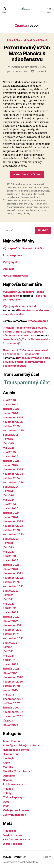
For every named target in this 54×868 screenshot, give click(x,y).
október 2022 (11, 582)
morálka (11, 197)
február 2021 (11, 669)
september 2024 (13, 482)
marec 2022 (10, 612)
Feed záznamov (13, 835)
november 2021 (13, 630)
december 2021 (13, 625)
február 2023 (11, 565)
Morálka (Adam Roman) (18, 771)
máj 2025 (9, 448)
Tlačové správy (13, 797)
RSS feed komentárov (16, 839)
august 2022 (11, 591)
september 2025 (13, 430)
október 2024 (11, 478)
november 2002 (13, 712)
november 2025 (13, 422)
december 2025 (13, 417)
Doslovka (9, 269)
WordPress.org (12, 844)
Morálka (8, 767)
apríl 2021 (9, 660)
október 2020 (11, 686)
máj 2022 (9, 604)
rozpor (36, 207)
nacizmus (35, 197)
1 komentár (41, 71)
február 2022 (11, 617)
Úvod (6, 802)
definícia (25, 191)
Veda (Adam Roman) (35, 40)
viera (10, 213)
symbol (29, 210)
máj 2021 (9, 656)
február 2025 (11, 461)
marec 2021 (10, 664)
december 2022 (13, 573)
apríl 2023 (9, 556)
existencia (12, 194)
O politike (9, 776)
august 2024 (11, 487)
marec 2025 (11, 456)
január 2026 (10, 413)
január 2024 (10, 517)
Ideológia (9, 758)
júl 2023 (8, 543)
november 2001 (13, 716)
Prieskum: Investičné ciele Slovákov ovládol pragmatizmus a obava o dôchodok (27, 362)
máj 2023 (9, 552)
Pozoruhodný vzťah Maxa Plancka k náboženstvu (27, 53)
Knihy (6, 763)
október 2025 (11, 426)
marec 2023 (11, 560)
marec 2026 (11, 404)
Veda (6, 806)
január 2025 (10, 465)
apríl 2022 (9, 608)
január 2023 (10, 569)
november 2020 (13, 682)
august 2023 (11, 539)
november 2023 (13, 526)
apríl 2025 (9, 452)
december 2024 (13, 469)
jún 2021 (8, 651)
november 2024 (13, 474)
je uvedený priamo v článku (32, 67)
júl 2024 (8, 491)
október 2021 (11, 634)
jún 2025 (8, 443)
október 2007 (11, 703)
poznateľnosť (38, 200)
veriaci (44, 210)
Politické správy (13, 784)
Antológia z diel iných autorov (21, 745)
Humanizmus (11, 754)
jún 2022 (8, 599)
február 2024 (11, 513)
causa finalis (13, 191)
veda (37, 210)
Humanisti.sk (19, 857)
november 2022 (13, 578)
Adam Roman (15, 40)
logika (29, 194)
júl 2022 (8, 595)
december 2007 (13, 699)
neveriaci (26, 200)
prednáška (12, 204)
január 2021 (10, 673)
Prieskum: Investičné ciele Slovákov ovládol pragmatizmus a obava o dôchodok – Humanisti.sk (25, 332)
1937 (9, 184)
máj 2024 (9, 500)
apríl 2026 (9, 400)
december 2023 (13, 521)
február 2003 (11, 708)
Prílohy (7, 793)
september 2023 (13, 534)
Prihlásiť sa (10, 831)
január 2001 (10, 725)
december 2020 (13, 677)
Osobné (8, 780)
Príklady (8, 789)
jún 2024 (8, 495)
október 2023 (11, 530)
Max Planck (39, 194)
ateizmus (22, 187)
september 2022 (13, 586)
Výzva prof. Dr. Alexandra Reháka (23, 248)
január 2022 (10, 621)
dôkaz (34, 191)
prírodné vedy (26, 204)
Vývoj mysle (11, 262)
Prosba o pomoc (13, 255)
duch (41, 191)
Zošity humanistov (14, 815)
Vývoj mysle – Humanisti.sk (20, 306)
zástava (17, 213)
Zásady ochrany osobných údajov (21, 862)
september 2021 (13, 638)
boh (30, 187)
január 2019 (10, 690)
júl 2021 (8, 647)
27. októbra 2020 (20, 71)
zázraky (26, 213)
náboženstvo (23, 197)
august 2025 (11, 435)
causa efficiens (41, 187)
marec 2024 (11, 508)
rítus (30, 207)
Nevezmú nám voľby (16, 276)
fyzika (21, 194)
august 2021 (11, 643)
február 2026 (11, 409)
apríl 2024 (9, 504)
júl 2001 (8, 721)
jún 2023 (8, 547)
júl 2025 (8, 439)
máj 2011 (8, 695)
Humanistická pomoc (16, 750)
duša (47, 191)
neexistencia (13, 200)
